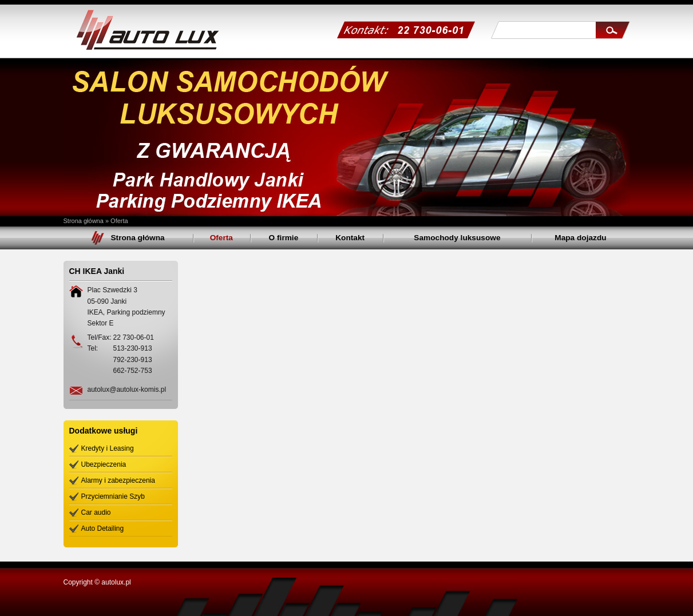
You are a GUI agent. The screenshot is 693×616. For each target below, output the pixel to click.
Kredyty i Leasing (108, 448)
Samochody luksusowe (457, 238)
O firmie (284, 238)
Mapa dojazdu (580, 238)
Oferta (119, 221)
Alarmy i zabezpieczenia (118, 480)
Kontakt (350, 238)
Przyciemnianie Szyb (113, 496)
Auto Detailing (103, 528)
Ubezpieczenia (104, 464)
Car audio (96, 512)
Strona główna (84, 221)
